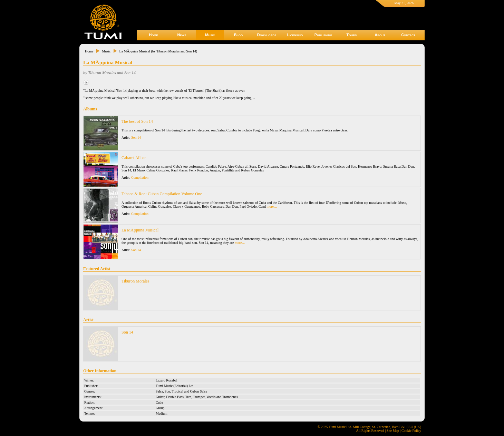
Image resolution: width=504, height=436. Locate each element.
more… (272, 206)
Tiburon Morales (135, 281)
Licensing (295, 35)
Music (210, 35)
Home (153, 35)
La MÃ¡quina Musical (140, 230)
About (380, 35)
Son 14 (136, 137)
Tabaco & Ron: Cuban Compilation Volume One (162, 194)
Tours (352, 35)
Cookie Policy (411, 431)
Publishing (323, 35)
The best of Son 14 (137, 121)
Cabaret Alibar (134, 158)
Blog (238, 35)
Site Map (393, 431)
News (182, 35)
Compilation (140, 177)
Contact (408, 35)
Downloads (267, 35)
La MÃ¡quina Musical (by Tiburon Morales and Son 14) (158, 51)
